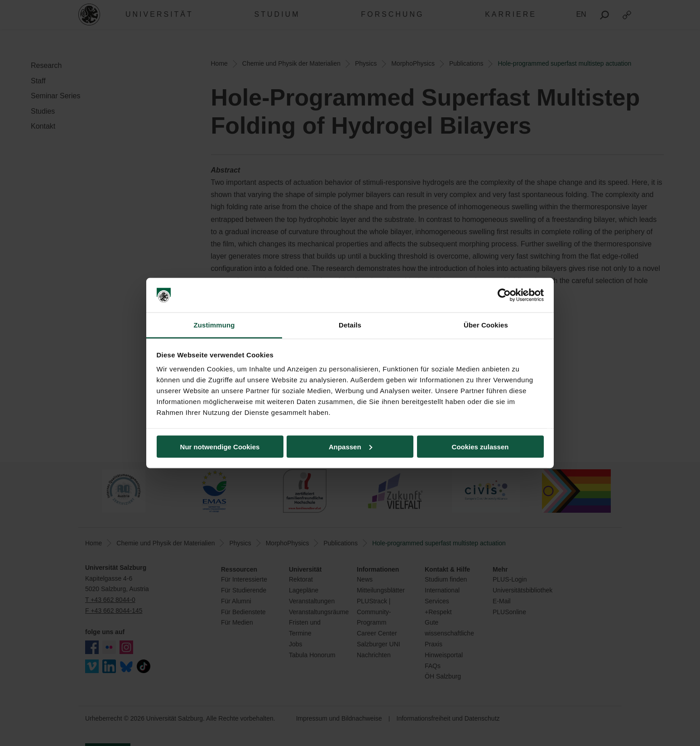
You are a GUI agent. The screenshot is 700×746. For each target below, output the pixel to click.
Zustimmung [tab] (214, 325)
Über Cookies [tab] (486, 325)
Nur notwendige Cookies (220, 446)
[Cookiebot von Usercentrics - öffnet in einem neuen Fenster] (504, 295)
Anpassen (350, 446)
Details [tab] (350, 325)
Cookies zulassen (480, 446)
